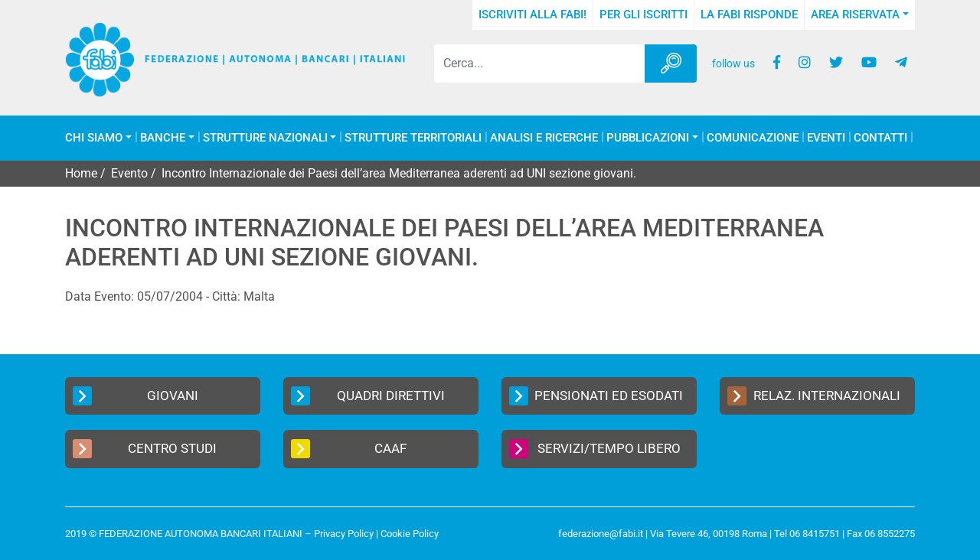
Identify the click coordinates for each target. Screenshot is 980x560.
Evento (129, 173)
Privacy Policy (344, 534)
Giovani (136, 396)
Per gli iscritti (644, 15)
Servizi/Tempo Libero (595, 449)
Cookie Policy (410, 534)
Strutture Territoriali (413, 138)
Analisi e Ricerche (544, 138)
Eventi (826, 138)
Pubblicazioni (648, 138)
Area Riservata (855, 15)
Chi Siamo (94, 138)
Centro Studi (145, 449)
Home (81, 173)
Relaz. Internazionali (814, 396)
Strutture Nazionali (265, 138)
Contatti (880, 138)
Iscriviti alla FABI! (532, 15)
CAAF (349, 449)
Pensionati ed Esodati (596, 396)
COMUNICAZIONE (753, 138)
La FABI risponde (749, 15)
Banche (163, 138)
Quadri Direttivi (368, 396)
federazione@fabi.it (601, 534)
